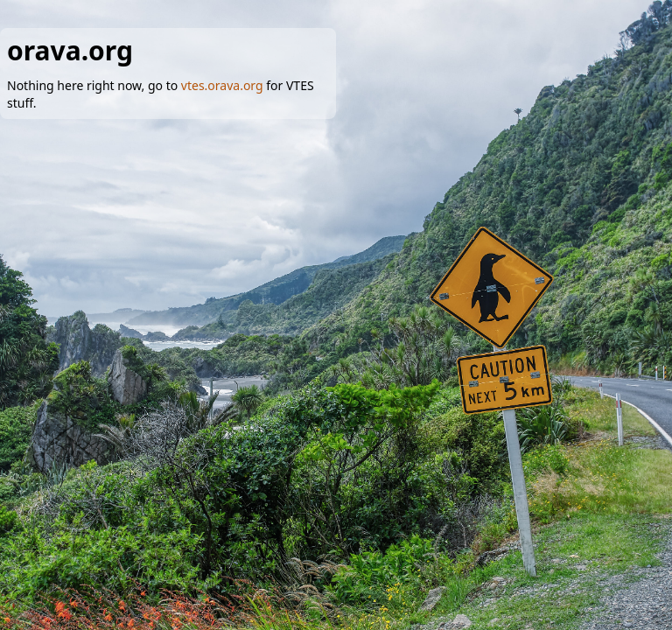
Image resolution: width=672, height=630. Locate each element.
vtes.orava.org (222, 85)
